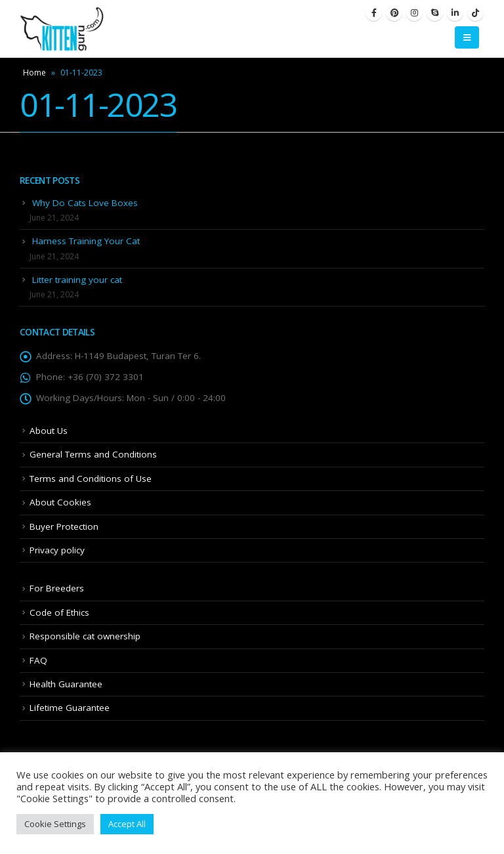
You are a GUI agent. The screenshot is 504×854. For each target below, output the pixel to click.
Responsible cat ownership (85, 636)
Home (34, 73)
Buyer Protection (64, 526)
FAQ (38, 660)
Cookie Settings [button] (55, 824)
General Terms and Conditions (93, 454)
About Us (49, 431)
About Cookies (60, 502)
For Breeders (57, 588)
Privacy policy (57, 550)
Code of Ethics (59, 612)
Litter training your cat (77, 280)
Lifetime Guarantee (70, 708)
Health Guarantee (66, 684)
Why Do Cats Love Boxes (85, 203)
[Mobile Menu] (467, 37)
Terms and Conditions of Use (91, 479)
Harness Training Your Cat (86, 241)
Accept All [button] (127, 824)
